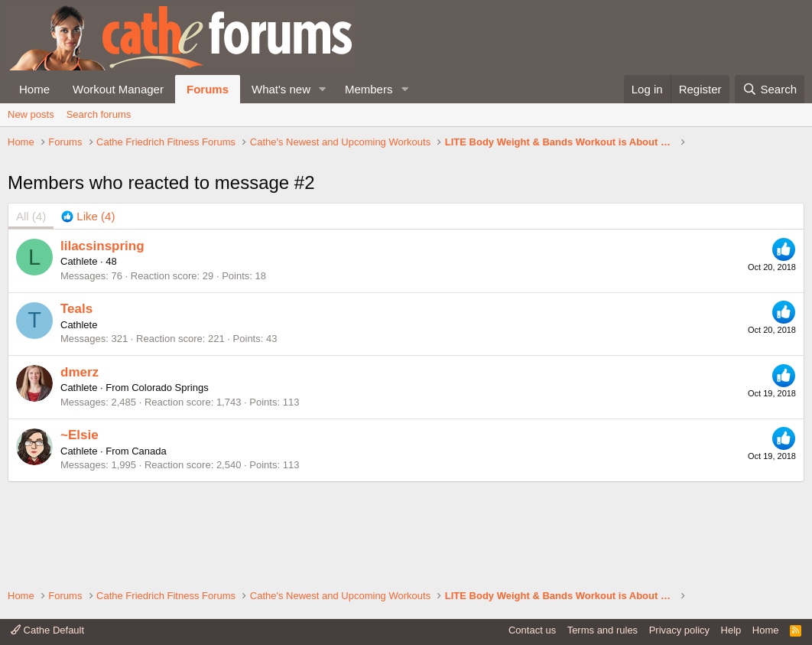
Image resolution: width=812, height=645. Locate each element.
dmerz (80, 463)
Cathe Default (47, 630)
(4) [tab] (31, 307)
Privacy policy (679, 630)
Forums (208, 89)
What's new (281, 89)
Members (369, 89)
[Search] (770, 89)
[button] (323, 89)
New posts (31, 114)
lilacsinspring (102, 336)
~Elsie (80, 526)
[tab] (88, 307)
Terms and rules (603, 630)
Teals (76, 400)
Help (731, 630)
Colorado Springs (170, 479)
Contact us (532, 630)
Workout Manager (118, 89)
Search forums (99, 114)
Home (34, 89)
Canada (149, 542)
